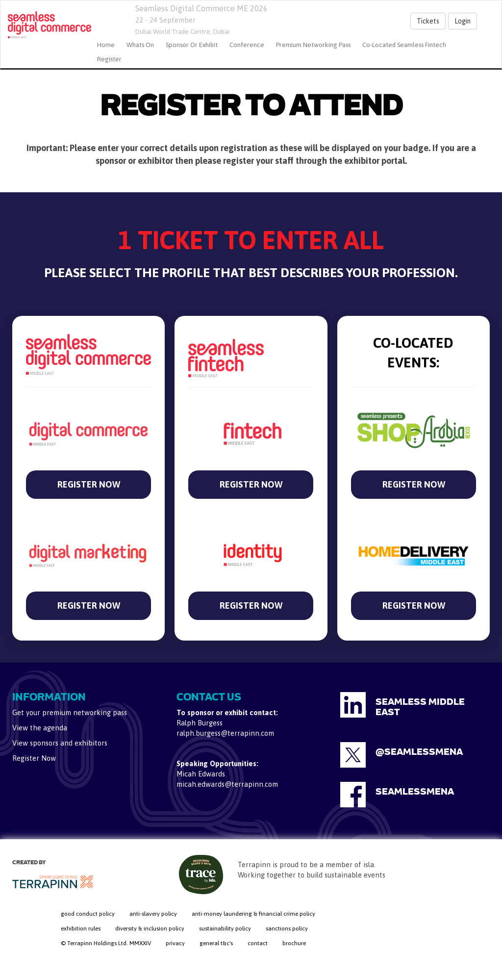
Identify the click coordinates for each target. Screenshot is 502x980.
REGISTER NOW (89, 484)
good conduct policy (88, 914)
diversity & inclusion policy (150, 928)
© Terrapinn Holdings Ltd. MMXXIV (106, 943)
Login (463, 21)
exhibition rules (81, 928)
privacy (175, 943)
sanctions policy (287, 928)
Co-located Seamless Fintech (404, 45)
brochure (294, 943)
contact (258, 943)
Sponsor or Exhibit (192, 45)
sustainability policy (225, 928)
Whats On (140, 45)
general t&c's (216, 943)
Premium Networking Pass (313, 45)
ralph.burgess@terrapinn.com (225, 733)
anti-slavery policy (153, 914)
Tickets (428, 21)
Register (109, 59)
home (106, 45)
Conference (247, 45)
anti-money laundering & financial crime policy (253, 914)
